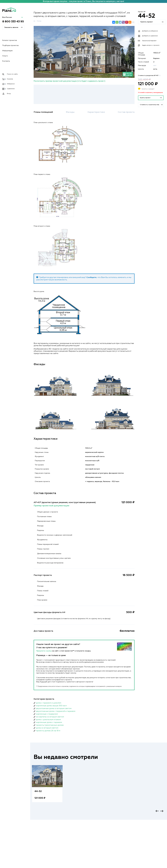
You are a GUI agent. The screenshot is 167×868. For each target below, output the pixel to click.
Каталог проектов (10, 40)
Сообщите (91, 277)
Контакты (6, 61)
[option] (47, 786)
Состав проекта (126, 112)
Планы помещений (43, 112)
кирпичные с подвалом (47, 714)
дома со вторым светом (47, 728)
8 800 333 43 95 (13, 22)
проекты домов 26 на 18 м (48, 731)
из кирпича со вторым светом (50, 717)
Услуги (5, 56)
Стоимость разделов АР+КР (149, 76)
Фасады (70, 112)
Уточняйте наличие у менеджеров (150, 93)
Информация (7, 51)
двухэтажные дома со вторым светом (54, 709)
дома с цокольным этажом (48, 720)
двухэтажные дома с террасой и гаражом (56, 711)
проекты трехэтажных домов (50, 725)
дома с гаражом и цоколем (49, 703)
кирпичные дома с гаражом (49, 722)
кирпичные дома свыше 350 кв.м (51, 706)
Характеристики (96, 112)
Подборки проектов (10, 45)
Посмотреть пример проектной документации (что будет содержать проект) (69, 81)
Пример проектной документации (51, 506)
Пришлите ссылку (44, 651)
